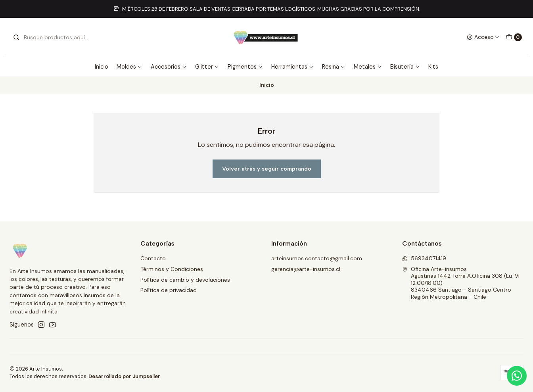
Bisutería (405, 67)
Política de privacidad (169, 290)
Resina (334, 67)
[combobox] (53, 37)
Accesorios (169, 67)
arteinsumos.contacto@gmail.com (317, 258)
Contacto (153, 258)
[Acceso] (483, 37)
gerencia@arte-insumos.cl (306, 269)
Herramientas (292, 67)
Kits (433, 67)
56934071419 (424, 258)
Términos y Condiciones (172, 269)
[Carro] (514, 37)
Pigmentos (245, 67)
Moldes (129, 67)
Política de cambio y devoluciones (185, 280)
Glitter (207, 67)
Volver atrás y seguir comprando (267, 169)
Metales (368, 67)
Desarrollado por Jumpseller (124, 376)
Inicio (102, 67)
